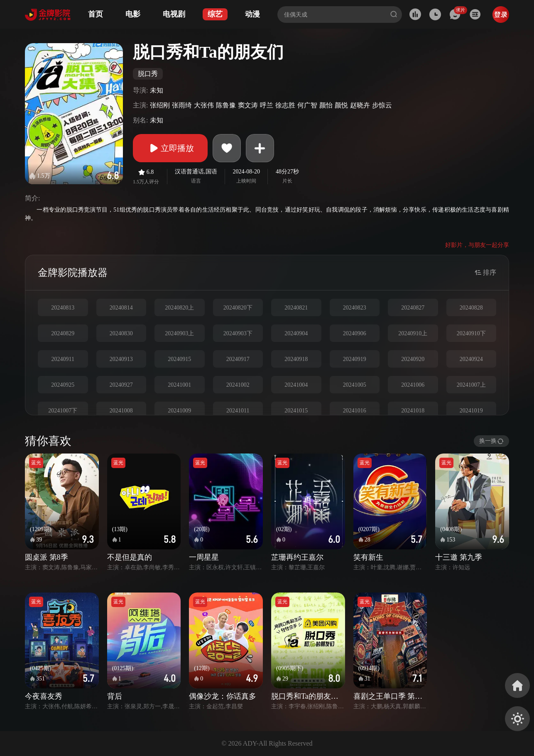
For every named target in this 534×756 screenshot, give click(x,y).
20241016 (355, 411)
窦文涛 (248, 105)
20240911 (63, 359)
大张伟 (204, 105)
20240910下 (471, 333)
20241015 (296, 411)
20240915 (179, 359)
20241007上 (471, 385)
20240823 (355, 308)
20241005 (355, 385)
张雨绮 (182, 105)
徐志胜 (285, 105)
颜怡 (326, 105)
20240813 (63, 308)
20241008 (121, 411)
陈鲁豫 (226, 105)
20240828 (471, 308)
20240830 (121, 333)
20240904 (296, 333)
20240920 (413, 359)
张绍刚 (160, 105)
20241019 (471, 411)
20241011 (238, 411)
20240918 (296, 359)
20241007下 (63, 411)
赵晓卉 (360, 105)
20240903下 (238, 333)
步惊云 (382, 105)
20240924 (471, 359)
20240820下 (238, 308)
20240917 (238, 359)
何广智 (307, 105)
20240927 (121, 385)
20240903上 (179, 333)
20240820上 (179, 308)
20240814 (121, 308)
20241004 (296, 385)
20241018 (413, 411)
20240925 (63, 385)
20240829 (63, 333)
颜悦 (341, 105)
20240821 (296, 308)
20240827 (413, 308)
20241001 (179, 385)
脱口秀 (148, 74)
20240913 (121, 359)
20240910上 (413, 333)
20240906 (355, 333)
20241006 (413, 385)
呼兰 (267, 105)
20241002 (238, 385)
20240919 (355, 359)
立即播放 (170, 148)
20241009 (179, 411)
